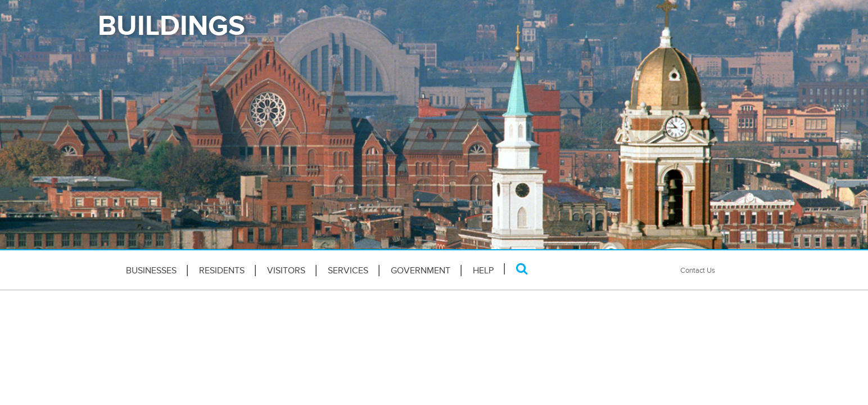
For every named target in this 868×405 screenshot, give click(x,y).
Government (421, 271)
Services (348, 271)
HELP (483, 271)
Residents (222, 271)
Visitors (286, 271)
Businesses (151, 271)
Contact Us (698, 270)
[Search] (522, 269)
